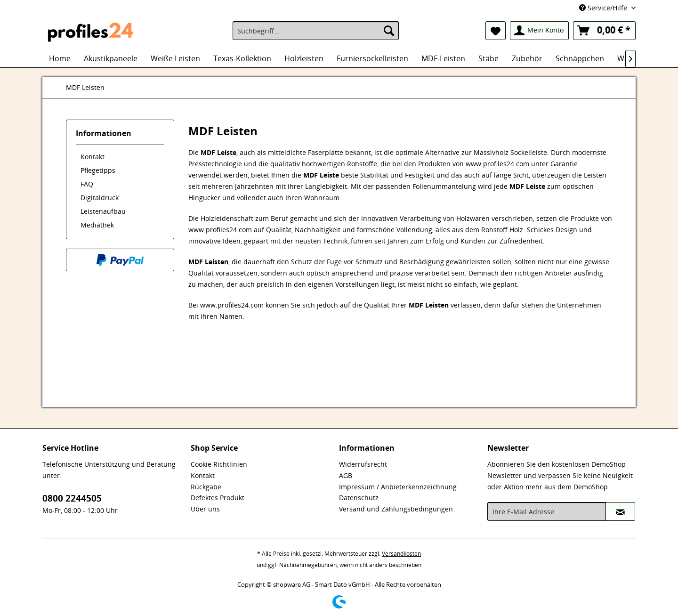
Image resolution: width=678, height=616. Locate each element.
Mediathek (97, 225)
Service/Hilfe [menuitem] (604, 8)
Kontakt (93, 157)
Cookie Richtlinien (219, 464)
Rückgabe (206, 487)
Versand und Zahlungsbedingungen (396, 509)
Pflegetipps (98, 170)
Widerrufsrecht (363, 464)
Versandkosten (401, 554)
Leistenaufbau (103, 211)
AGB (346, 475)
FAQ (87, 184)
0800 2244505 (72, 498)
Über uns (205, 509)
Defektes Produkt (218, 498)
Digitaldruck (100, 198)
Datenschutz (359, 498)
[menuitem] (316, 31)
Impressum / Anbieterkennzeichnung (398, 487)
